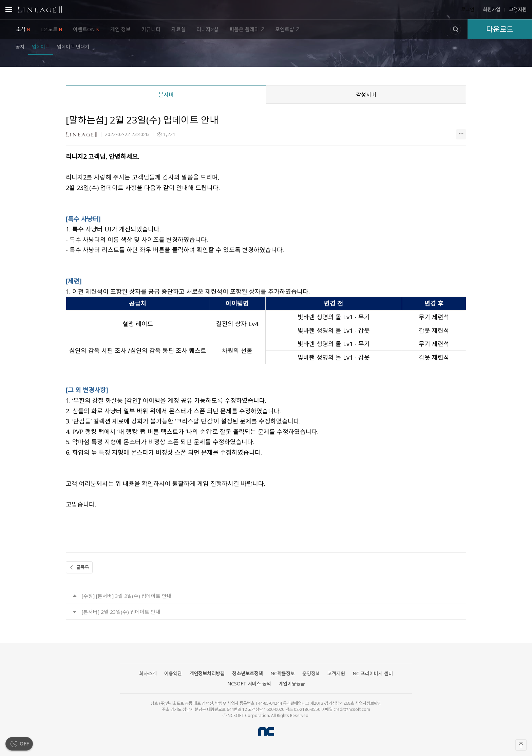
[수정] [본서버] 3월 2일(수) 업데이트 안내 (127, 596)
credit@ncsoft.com (352, 709)
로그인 (468, 10)
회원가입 (491, 10)
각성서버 (366, 95)
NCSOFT (266, 731)
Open (9, 11)
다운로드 (500, 29)
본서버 (166, 95)
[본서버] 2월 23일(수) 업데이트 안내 (121, 612)
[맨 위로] (521, 745)
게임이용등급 (292, 684)
